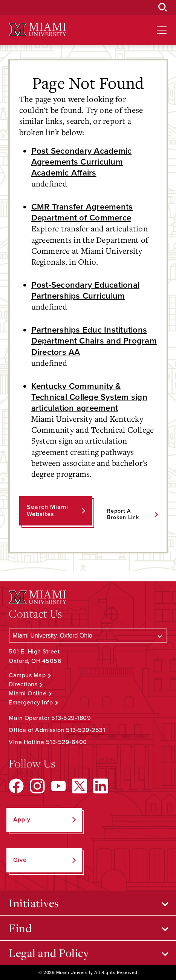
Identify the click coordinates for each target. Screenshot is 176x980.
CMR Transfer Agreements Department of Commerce (82, 212)
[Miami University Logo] (37, 30)
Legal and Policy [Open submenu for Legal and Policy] (49, 953)
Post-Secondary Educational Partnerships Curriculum (86, 290)
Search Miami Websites (47, 511)
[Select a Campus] (88, 636)
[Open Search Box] (163, 8)
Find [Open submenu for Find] (20, 928)
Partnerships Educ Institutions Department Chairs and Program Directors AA (94, 341)
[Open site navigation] (162, 30)
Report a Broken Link (123, 514)
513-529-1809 (71, 718)
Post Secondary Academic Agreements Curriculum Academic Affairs (82, 162)
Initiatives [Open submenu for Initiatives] (34, 903)
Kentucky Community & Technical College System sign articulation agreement (89, 397)
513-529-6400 (67, 742)
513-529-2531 (86, 730)
